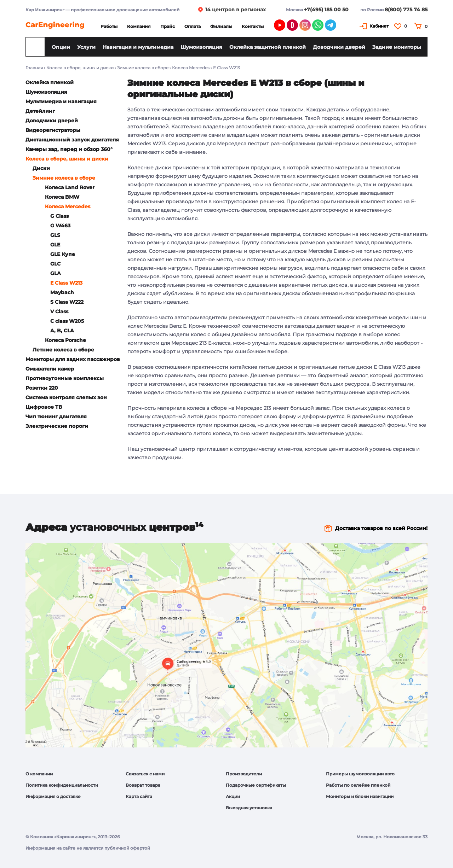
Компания (139, 26)
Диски (41, 168)
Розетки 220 (42, 388)
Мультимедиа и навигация (61, 101)
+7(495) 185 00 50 (326, 10)
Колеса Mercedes (191, 68)
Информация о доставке (53, 796)
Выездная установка (249, 808)
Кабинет (379, 26)
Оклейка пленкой (50, 82)
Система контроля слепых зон (66, 397)
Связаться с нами (145, 774)
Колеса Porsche (65, 340)
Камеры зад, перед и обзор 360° (69, 149)
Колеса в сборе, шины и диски (80, 68)
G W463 (60, 226)
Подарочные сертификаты (256, 785)
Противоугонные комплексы (65, 378)
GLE (55, 245)
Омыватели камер (50, 369)
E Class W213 (66, 283)
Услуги (86, 47)
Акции (233, 796)
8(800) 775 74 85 (406, 10)
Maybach (62, 292)
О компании (39, 774)
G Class (59, 216)
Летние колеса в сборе (63, 350)
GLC (55, 264)
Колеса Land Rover (70, 187)
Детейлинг (40, 111)
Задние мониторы (397, 47)
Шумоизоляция (201, 47)
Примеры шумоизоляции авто (360, 774)
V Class (59, 311)
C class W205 (67, 321)
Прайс (168, 26)
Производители (244, 774)
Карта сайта (139, 796)
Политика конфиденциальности (62, 785)
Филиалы (221, 26)
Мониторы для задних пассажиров (73, 359)
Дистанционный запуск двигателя (72, 140)
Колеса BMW (62, 197)
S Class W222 (67, 302)
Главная (34, 68)
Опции (61, 47)
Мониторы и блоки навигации (360, 796)
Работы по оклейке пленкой (358, 785)
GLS (55, 235)
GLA (56, 273)
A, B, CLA (62, 331)
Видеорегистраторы (53, 130)
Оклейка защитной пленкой (268, 47)
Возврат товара (143, 785)
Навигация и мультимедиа (138, 47)
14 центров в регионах (236, 10)
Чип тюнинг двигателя (56, 416)
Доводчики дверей (339, 47)
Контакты (253, 26)
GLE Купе (63, 254)
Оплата (193, 26)
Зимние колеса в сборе (143, 68)
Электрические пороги (57, 426)
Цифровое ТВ (44, 407)
